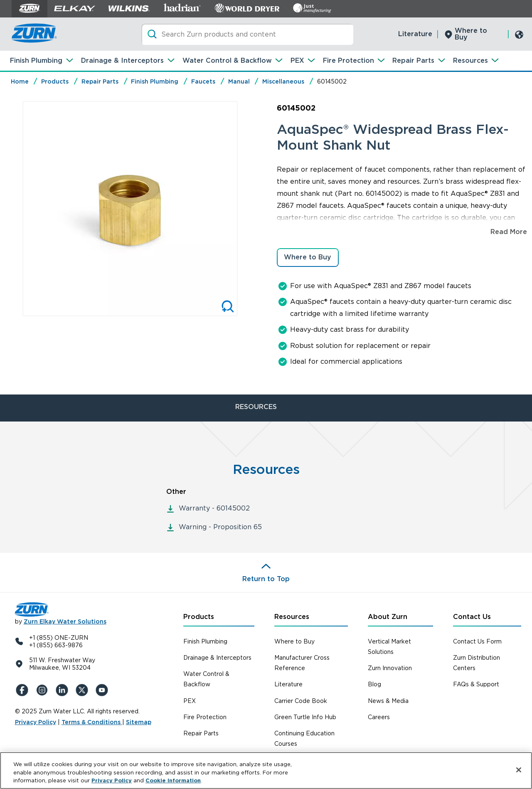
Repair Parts (413, 60)
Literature (415, 34)
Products (55, 81)
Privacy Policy (36, 722)
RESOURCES (256, 407)
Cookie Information (173, 780)
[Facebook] (23, 690)
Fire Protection (349, 60)
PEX (297, 60)
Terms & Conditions (92, 722)
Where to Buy (471, 34)
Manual (239, 81)
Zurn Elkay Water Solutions (65, 621)
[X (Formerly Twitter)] (83, 690)
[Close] (519, 770)
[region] (266, 771)
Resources (470, 60)
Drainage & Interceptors (122, 60)
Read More (509, 232)
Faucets (203, 81)
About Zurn (388, 617)
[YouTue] (103, 690)
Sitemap (139, 722)
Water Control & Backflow (227, 60)
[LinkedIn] (63, 690)
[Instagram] (43, 690)
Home (20, 81)
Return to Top (266, 579)
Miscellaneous (283, 81)
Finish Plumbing (36, 60)
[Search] (247, 34)
